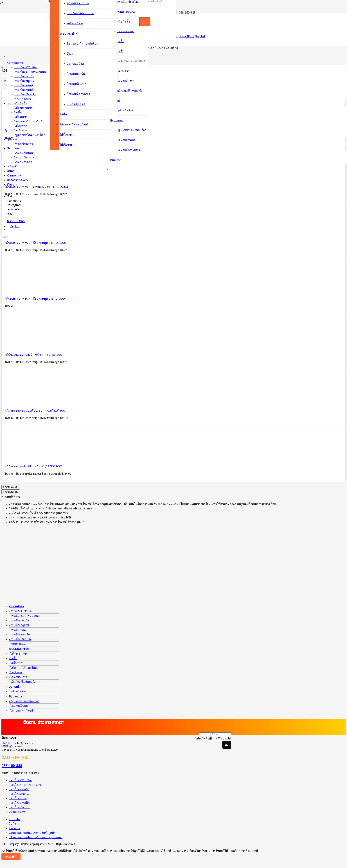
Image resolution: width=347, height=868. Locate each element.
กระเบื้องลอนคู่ (19, 630)
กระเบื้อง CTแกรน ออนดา (25, 616)
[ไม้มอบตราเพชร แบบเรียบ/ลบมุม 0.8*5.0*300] (21, 401)
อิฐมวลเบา (15, 696)
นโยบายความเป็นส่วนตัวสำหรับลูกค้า (32, 833)
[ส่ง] (227, 745)
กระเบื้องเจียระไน (21, 639)
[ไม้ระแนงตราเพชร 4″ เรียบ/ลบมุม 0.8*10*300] (21, 289)
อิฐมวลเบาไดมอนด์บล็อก (25, 701)
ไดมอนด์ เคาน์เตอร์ (22, 711)
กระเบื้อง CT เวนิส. (21, 611)
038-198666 (16, 221)
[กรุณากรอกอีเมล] (215, 734)
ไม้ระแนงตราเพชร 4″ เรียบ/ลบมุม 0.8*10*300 (35, 299)
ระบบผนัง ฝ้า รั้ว (19, 649)
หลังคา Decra (18, 644)
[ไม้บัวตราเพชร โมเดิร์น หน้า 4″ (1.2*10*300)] (21, 457)
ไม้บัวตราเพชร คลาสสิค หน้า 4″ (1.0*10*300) (34, 355)
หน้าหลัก (14, 819)
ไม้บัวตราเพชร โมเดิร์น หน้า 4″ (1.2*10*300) (34, 466)
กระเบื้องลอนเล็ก (20, 635)
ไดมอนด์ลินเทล (19, 706)
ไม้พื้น (14, 658)
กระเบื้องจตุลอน (20, 625)
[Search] (16, 237)
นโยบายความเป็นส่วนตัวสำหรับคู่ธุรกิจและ (36, 837)
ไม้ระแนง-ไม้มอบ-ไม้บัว (24, 668)
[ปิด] (152, 26)
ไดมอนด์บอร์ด (19, 677)
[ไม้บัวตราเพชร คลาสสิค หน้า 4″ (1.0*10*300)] (21, 345)
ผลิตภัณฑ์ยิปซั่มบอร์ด (23, 682)
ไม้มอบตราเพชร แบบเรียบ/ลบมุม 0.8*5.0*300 (35, 410)
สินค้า (12, 824)
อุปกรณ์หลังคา (19, 692)
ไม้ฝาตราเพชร (19, 654)
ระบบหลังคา (16, 606)
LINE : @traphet (11, 746)
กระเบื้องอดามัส (20, 620)
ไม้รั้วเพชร (16, 663)
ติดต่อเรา (14, 828)
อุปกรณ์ (14, 687)
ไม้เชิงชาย (16, 672)
